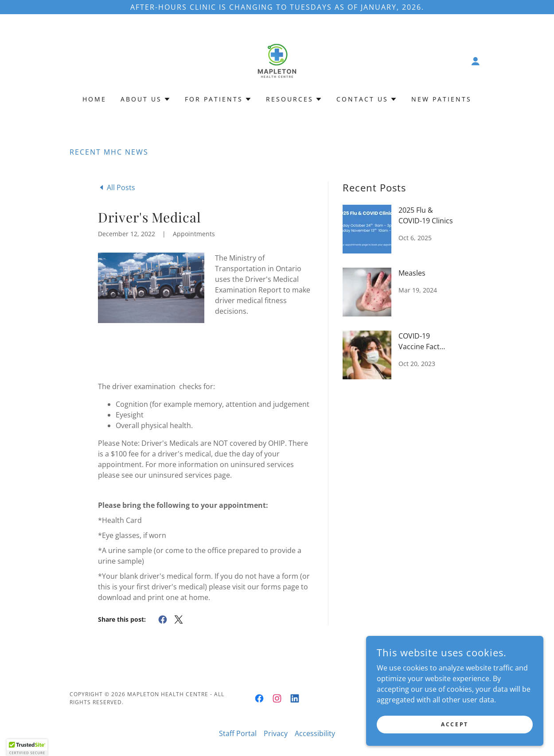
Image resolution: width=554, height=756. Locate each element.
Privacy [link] (276, 733)
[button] (476, 61)
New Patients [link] (441, 99)
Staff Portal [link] (238, 733)
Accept (455, 724)
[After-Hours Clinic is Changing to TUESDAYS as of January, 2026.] (277, 7)
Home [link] (94, 99)
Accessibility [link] (315, 733)
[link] (277, 60)
